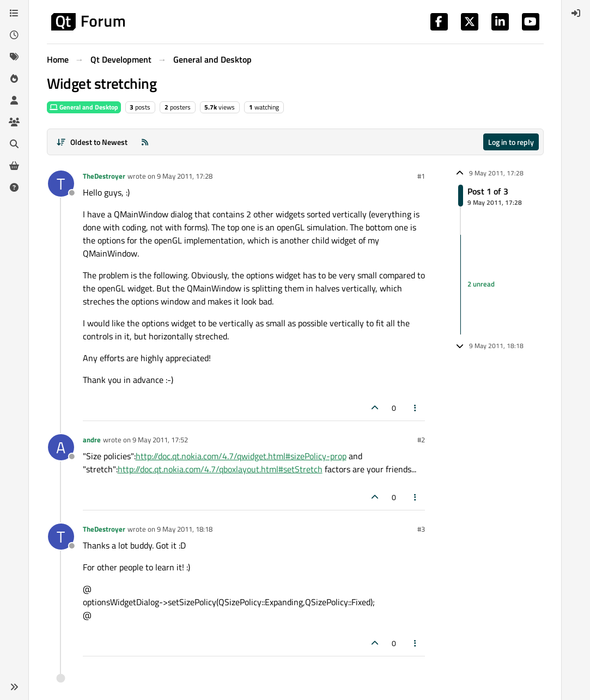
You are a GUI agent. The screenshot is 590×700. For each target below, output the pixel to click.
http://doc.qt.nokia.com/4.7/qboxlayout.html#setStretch (220, 469)
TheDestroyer (104, 176)
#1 (421, 176)
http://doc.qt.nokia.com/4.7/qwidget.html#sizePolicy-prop (241, 456)
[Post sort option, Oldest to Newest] (92, 142)
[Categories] (14, 13)
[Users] (14, 100)
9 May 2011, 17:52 (160, 440)
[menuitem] (576, 13)
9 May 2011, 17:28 (185, 176)
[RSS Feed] (145, 142)
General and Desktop (84, 107)
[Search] (14, 144)
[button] (14, 687)
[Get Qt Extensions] (14, 166)
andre (92, 440)
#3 (421, 529)
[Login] (576, 13)
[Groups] (14, 122)
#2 (421, 440)
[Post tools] (415, 408)
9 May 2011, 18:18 (185, 529)
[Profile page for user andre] (61, 447)
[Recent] (14, 35)
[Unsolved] (14, 187)
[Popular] (14, 78)
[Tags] (14, 57)
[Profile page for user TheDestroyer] (61, 184)
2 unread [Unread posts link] (481, 284)
